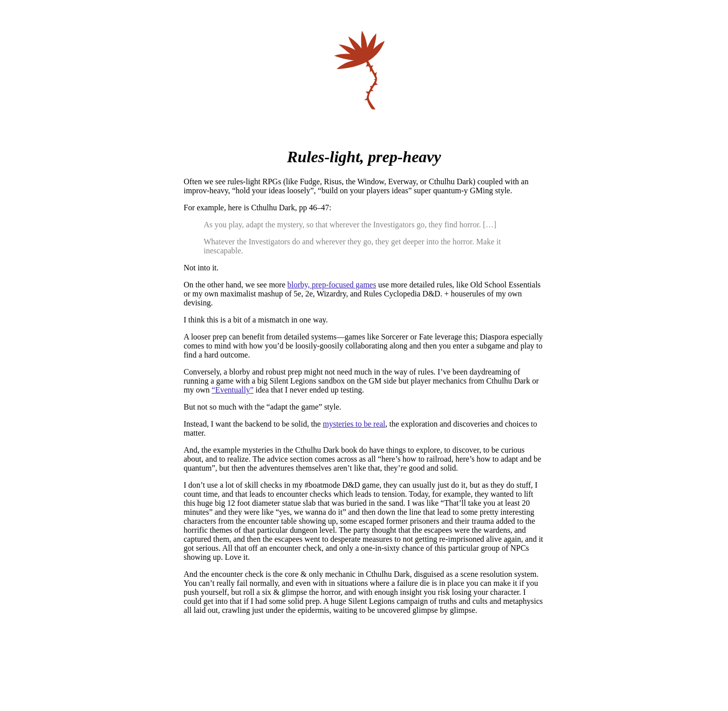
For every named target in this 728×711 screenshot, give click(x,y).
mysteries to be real (354, 424)
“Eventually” (233, 390)
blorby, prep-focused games (332, 285)
